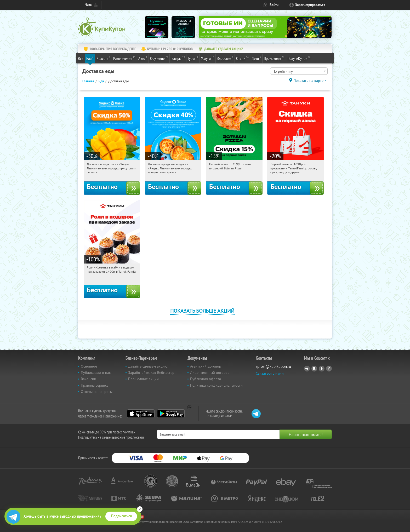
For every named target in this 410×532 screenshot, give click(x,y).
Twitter (322, 369)
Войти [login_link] (274, 5)
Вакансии (89, 379)
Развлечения (124, 58)
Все (81, 58)
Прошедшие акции (143, 379)
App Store (141, 414)
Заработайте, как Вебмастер (151, 373)
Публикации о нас (96, 373)
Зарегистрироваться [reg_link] (310, 5)
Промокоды (274, 58)
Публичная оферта (206, 379)
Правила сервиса (95, 385)
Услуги (208, 58)
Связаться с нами (270, 373)
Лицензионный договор (210, 373)
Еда (90, 58)
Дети (256, 58)
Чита (88, 5)
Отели (242, 58)
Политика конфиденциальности (216, 385)
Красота (103, 58)
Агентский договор (206, 366)
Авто (143, 58)
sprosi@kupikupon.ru (273, 366)
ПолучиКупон (299, 58)
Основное (89, 366)
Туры (193, 58)
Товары (178, 58)
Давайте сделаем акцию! (148, 366)
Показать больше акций (202, 311)
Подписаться (121, 516)
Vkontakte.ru (314, 369)
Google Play (171, 414)
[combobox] (299, 71)
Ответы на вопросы (97, 392)
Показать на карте (308, 81)
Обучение (159, 58)
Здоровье (225, 58)
